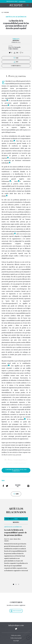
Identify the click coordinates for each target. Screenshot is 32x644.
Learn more (22, 1)
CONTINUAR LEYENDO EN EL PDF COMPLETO (16, 470)
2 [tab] (16, 584)
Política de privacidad (16, 638)
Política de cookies (16, 635)
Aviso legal (16, 641)
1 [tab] (13, 584)
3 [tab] (19, 584)
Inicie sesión (16, 611)
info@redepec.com (16, 625)
